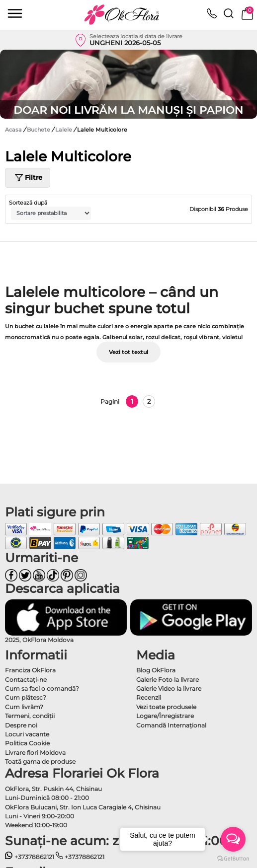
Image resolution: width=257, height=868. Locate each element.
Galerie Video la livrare (169, 688)
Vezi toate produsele (166, 707)
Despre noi (21, 725)
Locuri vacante (27, 734)
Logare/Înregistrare (165, 716)
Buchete (39, 130)
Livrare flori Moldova (35, 753)
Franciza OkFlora (30, 670)
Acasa (13, 130)
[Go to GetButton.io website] (233, 858)
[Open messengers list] (233, 839)
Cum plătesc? (26, 697)
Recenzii (149, 697)
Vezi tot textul (128, 352)
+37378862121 (30, 857)
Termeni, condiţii (30, 716)
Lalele (64, 130)
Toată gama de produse (40, 761)
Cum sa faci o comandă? (42, 688)
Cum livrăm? (24, 707)
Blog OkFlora (156, 670)
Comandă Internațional (171, 725)
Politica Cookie (27, 743)
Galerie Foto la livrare (168, 680)
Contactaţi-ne (26, 680)
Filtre (28, 178)
